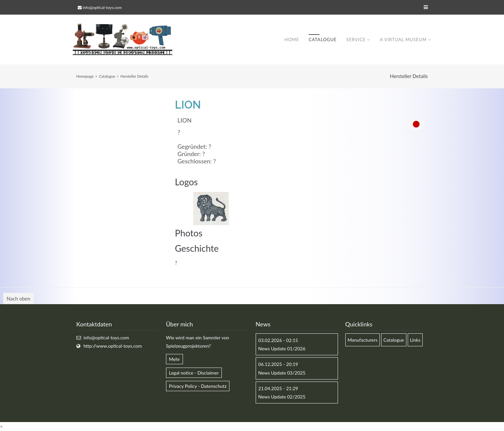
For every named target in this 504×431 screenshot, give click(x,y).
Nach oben (18, 299)
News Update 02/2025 (282, 397)
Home (292, 40)
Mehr (174, 359)
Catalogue (323, 40)
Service (356, 40)
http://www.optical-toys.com (113, 346)
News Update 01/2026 (282, 348)
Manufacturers (363, 340)
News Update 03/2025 (282, 373)
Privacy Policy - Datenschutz (198, 386)
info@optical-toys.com (102, 7)
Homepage (85, 76)
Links (415, 340)
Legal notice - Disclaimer (194, 373)
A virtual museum (403, 40)
